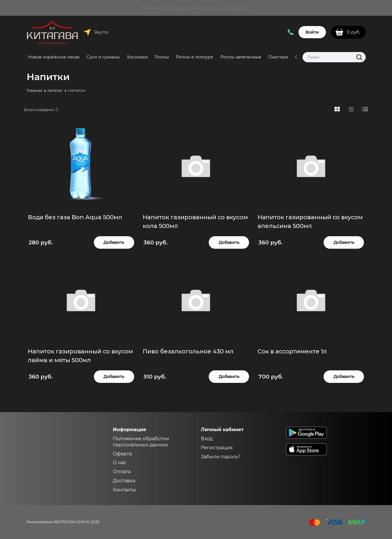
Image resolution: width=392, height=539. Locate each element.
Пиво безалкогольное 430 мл (188, 351)
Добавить (114, 242)
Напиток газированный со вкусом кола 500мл (195, 222)
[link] (337, 109)
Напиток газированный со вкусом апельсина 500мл (310, 222)
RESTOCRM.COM (70, 522)
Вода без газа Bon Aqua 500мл (75, 217)
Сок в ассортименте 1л (292, 351)
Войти (312, 32)
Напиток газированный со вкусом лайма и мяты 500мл (80, 356)
